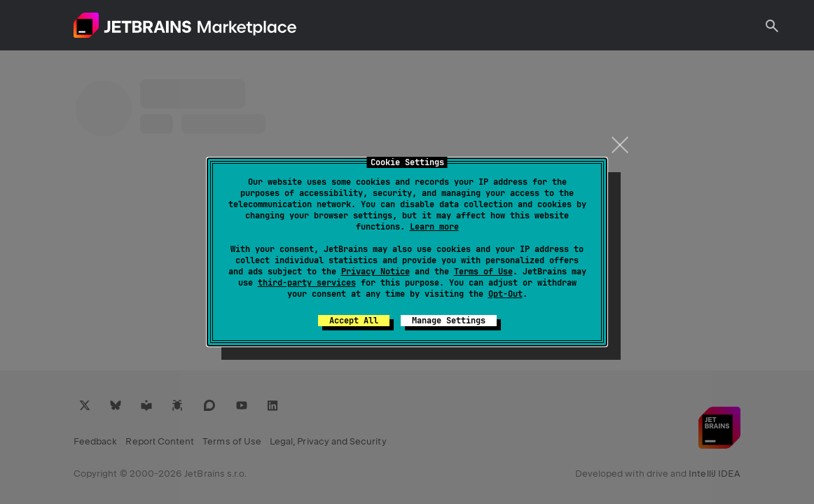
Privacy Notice (375, 272)
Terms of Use (483, 272)
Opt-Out (505, 294)
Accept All (354, 321)
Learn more (434, 227)
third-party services (307, 283)
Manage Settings (449, 321)
